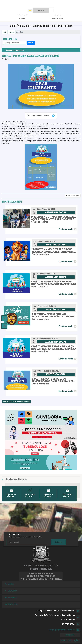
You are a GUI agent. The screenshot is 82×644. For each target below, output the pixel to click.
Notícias (11, 32)
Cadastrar (58, 542)
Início (5, 32)
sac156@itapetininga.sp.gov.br (62, 630)
